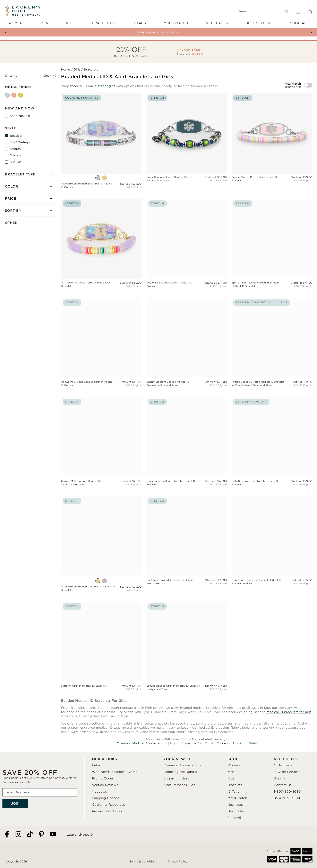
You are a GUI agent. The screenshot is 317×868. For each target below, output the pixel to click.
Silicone (16, 155)
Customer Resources (108, 805)
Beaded (16, 136)
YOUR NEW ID (177, 759)
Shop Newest (20, 116)
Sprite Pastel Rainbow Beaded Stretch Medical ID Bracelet (255, 284)
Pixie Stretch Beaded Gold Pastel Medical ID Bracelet (88, 588)
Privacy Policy (177, 862)
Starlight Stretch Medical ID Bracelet (83, 686)
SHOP (233, 759)
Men (231, 772)
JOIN (15, 804)
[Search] (263, 11)
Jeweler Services (287, 772)
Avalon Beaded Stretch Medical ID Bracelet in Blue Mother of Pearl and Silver (258, 384)
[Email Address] (40, 792)
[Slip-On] (7, 162)
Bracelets (235, 785)
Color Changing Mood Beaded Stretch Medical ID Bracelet (170, 179)
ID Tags (233, 792)
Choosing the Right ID (181, 772)
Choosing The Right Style (237, 743)
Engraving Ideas (176, 778)
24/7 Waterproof (23, 142)
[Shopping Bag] (310, 11)
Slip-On (15, 162)
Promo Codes (103, 778)
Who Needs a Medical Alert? (114, 772)
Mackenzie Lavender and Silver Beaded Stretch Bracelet (170, 582)
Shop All (234, 818)
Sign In (279, 778)
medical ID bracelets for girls (93, 86)
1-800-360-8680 (287, 792)
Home (66, 69)
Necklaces (235, 805)
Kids (231, 778)
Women (234, 765)
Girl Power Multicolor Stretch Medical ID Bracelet (85, 284)
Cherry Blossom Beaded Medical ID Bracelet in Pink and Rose (168, 384)
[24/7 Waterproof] (7, 142)
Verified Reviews (105, 785)
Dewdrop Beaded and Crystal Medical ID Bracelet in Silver (256, 582)
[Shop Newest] (7, 116)
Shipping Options (106, 798)
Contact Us (283, 785)
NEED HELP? (286, 759)
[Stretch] (7, 149)
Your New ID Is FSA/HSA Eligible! (159, 32)
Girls (77, 69)
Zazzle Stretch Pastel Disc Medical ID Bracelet (254, 179)
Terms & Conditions (143, 862)
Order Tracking (286, 765)
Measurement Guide (179, 785)
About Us (99, 792)
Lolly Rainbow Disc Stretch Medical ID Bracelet (255, 483)
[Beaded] (7, 136)
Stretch (15, 149)
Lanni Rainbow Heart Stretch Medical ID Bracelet (171, 483)
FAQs (96, 765)
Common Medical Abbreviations (142, 743)
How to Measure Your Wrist (192, 743)
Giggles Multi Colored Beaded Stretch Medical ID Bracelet (84, 483)
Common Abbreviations (182, 765)
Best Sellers (237, 811)
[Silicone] (7, 155)
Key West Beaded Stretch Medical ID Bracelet (169, 284)
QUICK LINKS (105, 759)
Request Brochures (107, 811)
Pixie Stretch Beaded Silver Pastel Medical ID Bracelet (87, 185)
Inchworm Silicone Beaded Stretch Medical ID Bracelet (87, 384)
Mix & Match (237, 798)
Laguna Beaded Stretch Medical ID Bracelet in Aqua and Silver (173, 688)
